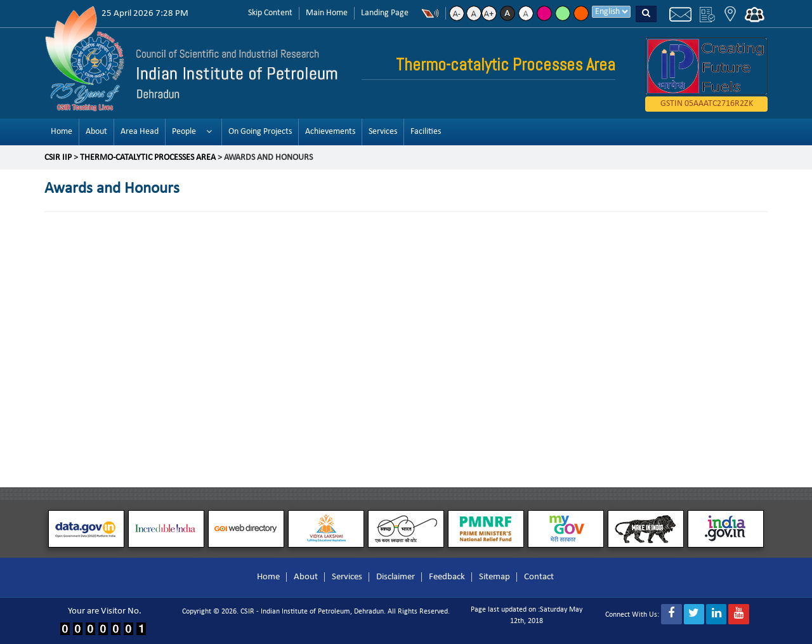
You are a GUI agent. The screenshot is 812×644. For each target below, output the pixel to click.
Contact (539, 577)
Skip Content (270, 13)
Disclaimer (396, 577)
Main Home (327, 13)
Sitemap (494, 577)
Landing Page (385, 13)
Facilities (426, 132)
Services (383, 132)
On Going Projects (260, 132)
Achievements (330, 132)
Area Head (140, 132)
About (96, 132)
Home (62, 132)
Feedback (447, 577)
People (184, 132)
